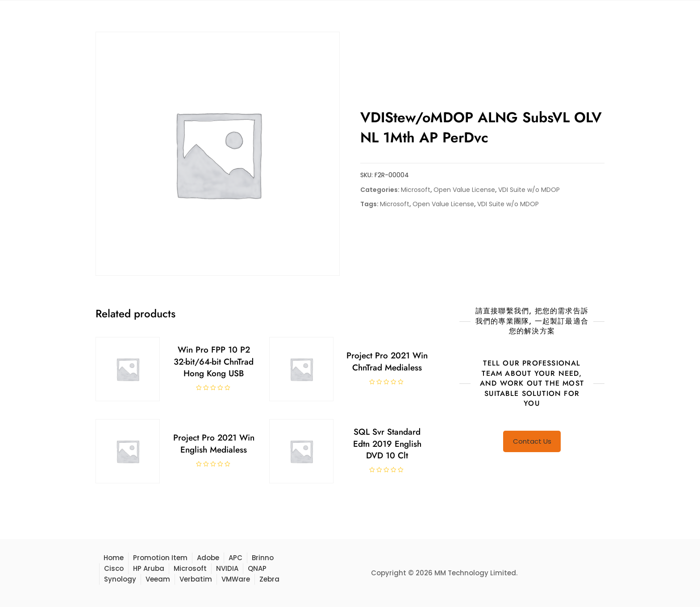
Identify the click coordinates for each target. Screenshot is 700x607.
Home (114, 558)
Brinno (263, 558)
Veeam (158, 579)
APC (235, 558)
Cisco (114, 568)
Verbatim (196, 579)
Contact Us (532, 441)
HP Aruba (149, 568)
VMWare (236, 579)
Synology (120, 579)
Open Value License (464, 190)
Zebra (269, 579)
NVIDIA (227, 568)
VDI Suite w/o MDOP (529, 190)
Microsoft (416, 190)
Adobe (208, 558)
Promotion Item (160, 558)
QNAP (257, 568)
